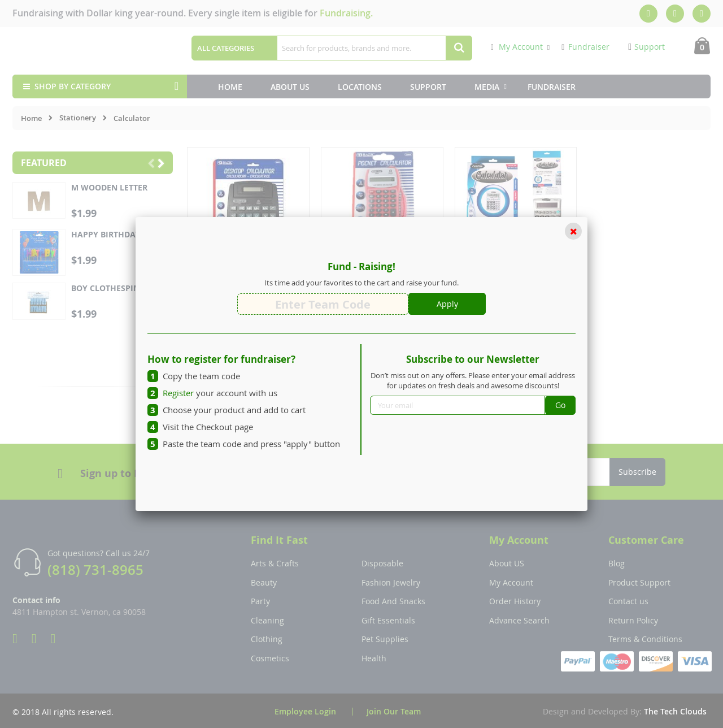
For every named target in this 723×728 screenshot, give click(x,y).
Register (178, 393)
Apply (447, 304)
